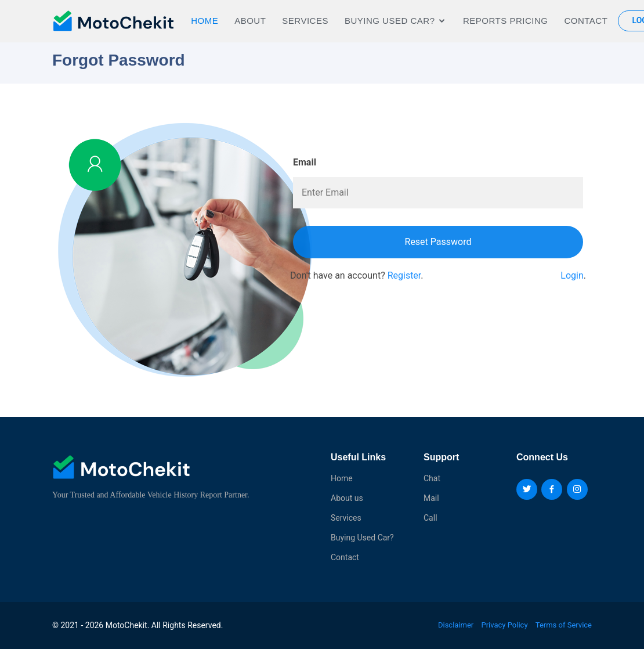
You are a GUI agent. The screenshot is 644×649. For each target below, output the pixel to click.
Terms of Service (564, 625)
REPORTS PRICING (505, 21)
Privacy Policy (505, 625)
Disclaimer (456, 625)
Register (404, 275)
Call (430, 518)
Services (305, 21)
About (250, 21)
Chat (432, 478)
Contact (586, 21)
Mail (431, 498)
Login (572, 275)
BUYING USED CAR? (390, 21)
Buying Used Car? (362, 538)
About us (347, 498)
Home (205, 21)
